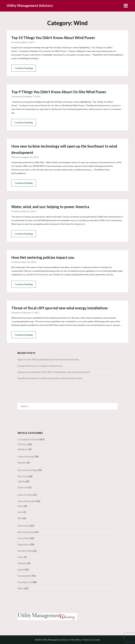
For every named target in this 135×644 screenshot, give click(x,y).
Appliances (23, 449)
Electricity (23, 476)
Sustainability (24, 576)
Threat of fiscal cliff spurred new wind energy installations (59, 308)
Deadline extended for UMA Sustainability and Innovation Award (50, 378)
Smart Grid (23, 487)
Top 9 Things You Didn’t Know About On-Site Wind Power (59, 92)
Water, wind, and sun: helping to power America (50, 207)
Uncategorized (25, 582)
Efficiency (22, 444)
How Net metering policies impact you (43, 257)
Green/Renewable (27, 501)
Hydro (21, 506)
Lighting (22, 481)
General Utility (25, 495)
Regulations (24, 544)
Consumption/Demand (29, 439)
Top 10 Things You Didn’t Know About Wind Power (53, 38)
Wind (20, 518)
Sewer (21, 557)
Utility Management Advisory (30, 6)
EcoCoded (95, 640)
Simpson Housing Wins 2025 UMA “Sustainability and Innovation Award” (54, 372)
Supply (21, 570)
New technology (26, 532)
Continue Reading (24, 68)
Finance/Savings (26, 456)
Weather (22, 463)
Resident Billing (25, 551)
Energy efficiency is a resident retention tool (40, 366)
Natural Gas (24, 526)
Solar (20, 512)
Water (21, 588)
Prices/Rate (24, 538)
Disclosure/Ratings (27, 470)
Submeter (22, 563)
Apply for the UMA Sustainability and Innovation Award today (48, 359)
